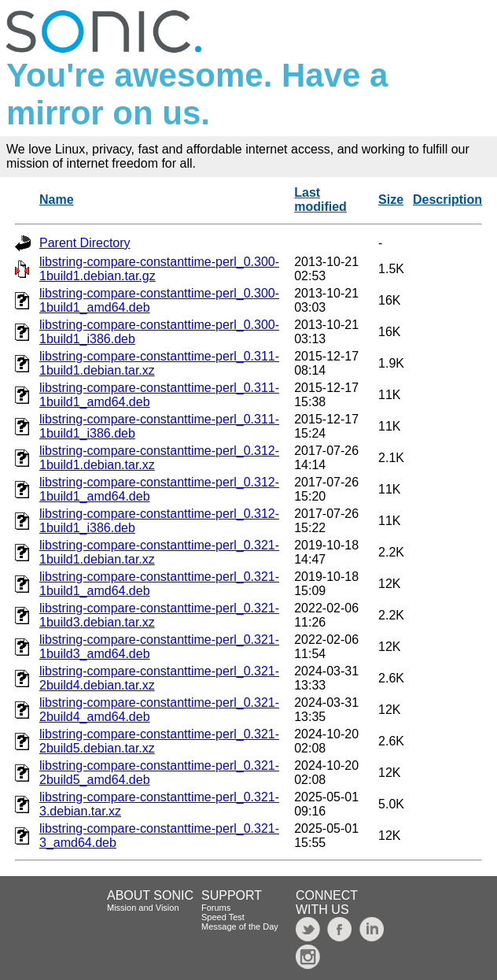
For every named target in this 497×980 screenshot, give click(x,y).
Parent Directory (85, 243)
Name (57, 200)
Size (391, 200)
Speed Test (223, 917)
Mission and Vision (143, 908)
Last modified (320, 200)
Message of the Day (240, 926)
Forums (216, 908)
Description (447, 200)
